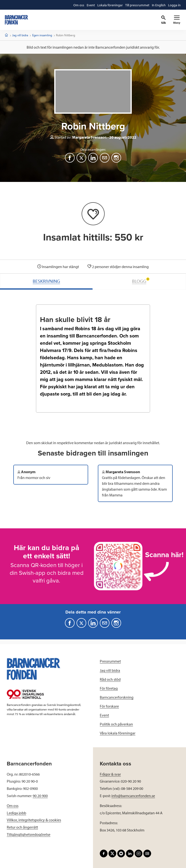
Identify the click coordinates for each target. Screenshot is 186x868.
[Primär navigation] (177, 20)
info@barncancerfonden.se (133, 796)
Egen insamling (42, 35)
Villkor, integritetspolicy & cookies (34, 820)
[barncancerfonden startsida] (16, 20)
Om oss (13, 806)
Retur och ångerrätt (22, 827)
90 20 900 (40, 796)
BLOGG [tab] (141, 281)
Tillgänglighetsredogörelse (29, 834)
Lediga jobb (16, 813)
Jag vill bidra (20, 35)
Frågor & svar (110, 774)
